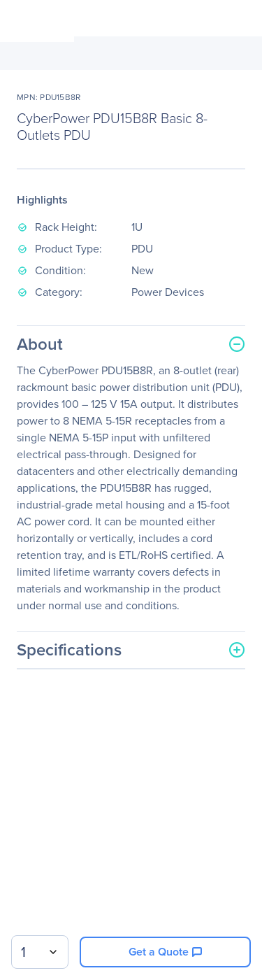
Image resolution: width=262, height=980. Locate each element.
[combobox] (40, 952)
